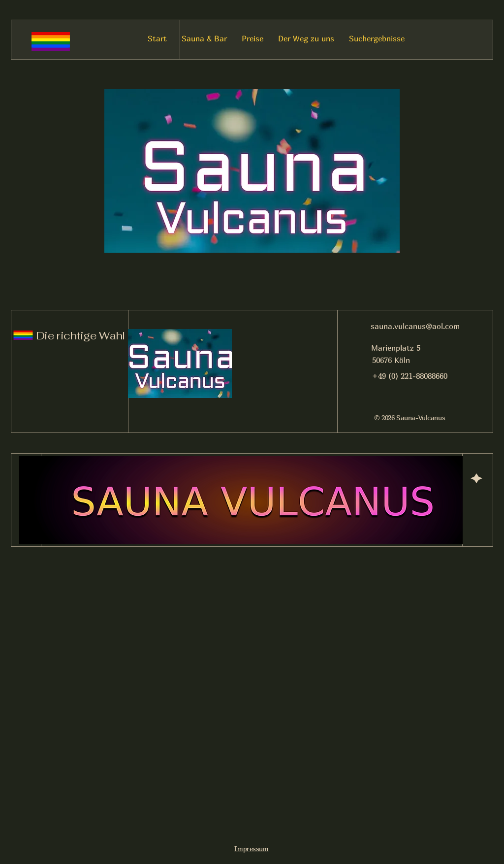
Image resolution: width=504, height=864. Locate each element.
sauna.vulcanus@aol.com (415, 326)
